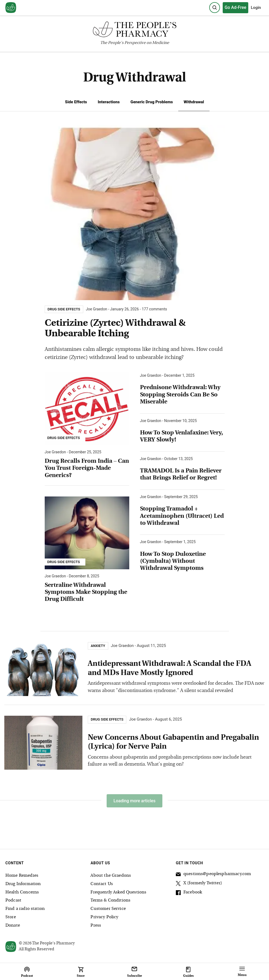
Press (96, 926)
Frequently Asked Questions (118, 892)
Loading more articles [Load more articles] (135, 801)
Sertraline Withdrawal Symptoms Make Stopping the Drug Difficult (86, 592)
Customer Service (108, 909)
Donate (13, 926)
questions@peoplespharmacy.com (213, 875)
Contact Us (102, 884)
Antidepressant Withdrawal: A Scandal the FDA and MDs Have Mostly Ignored (170, 669)
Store (11, 917)
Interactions (109, 102)
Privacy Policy (104, 917)
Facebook (189, 893)
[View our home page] (11, 8)
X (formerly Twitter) (199, 884)
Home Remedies (22, 876)
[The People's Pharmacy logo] (134, 31)
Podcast (13, 900)
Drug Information (23, 884)
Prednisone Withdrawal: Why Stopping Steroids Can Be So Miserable (180, 395)
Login (256, 8)
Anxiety (98, 646)
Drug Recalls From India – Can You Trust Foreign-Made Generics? (87, 468)
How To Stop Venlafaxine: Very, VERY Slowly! (181, 436)
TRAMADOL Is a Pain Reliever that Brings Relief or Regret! (181, 474)
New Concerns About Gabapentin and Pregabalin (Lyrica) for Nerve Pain (173, 742)
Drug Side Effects (64, 438)
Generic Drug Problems (152, 102)
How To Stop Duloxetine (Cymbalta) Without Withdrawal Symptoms (173, 561)
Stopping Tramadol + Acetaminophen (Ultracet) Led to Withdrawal (182, 516)
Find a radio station (25, 909)
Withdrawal (194, 102)
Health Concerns (22, 892)
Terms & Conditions (110, 900)
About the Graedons (111, 876)
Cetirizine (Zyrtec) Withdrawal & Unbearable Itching (115, 329)
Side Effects (76, 102)
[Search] (215, 8)
